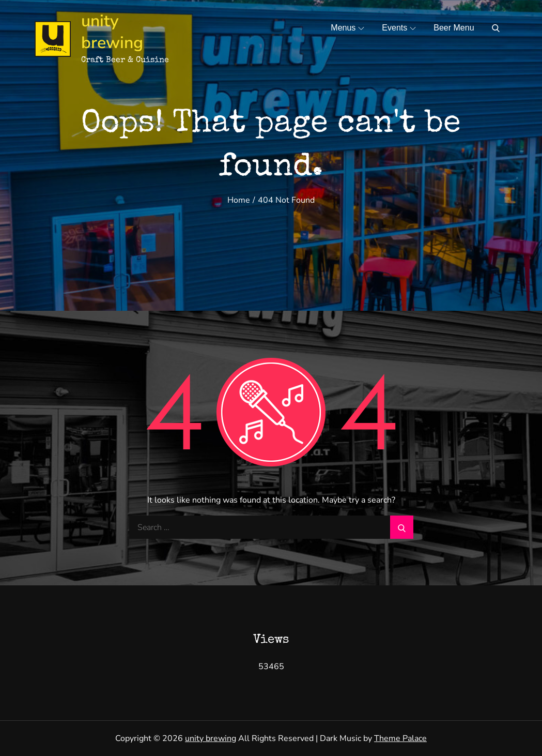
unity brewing (112, 32)
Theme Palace (400, 738)
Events (399, 28)
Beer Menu (454, 28)
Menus (347, 28)
